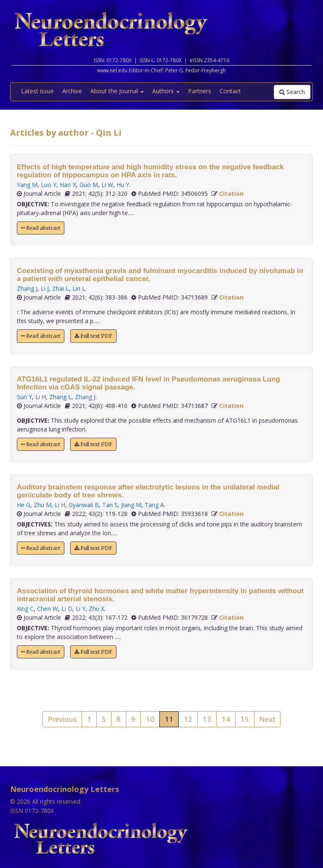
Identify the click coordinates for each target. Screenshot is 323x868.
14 (226, 719)
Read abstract (41, 228)
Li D (67, 609)
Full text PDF (93, 336)
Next (267, 719)
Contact (230, 91)
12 (188, 719)
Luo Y (49, 185)
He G (24, 505)
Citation (231, 193)
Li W (107, 185)
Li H (41, 397)
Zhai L (61, 288)
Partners (200, 91)
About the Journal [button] (117, 91)
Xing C (25, 609)
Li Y (81, 609)
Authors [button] (166, 91)
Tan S (110, 505)
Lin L (79, 288)
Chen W (48, 609)
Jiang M (131, 505)
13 (207, 719)
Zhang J (27, 288)
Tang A (154, 505)
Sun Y (24, 397)
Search (292, 92)
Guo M (89, 185)
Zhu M (42, 505)
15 (245, 719)
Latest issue (37, 91)
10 (150, 719)
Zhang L (60, 397)
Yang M (27, 185)
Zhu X (97, 609)
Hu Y (123, 185)
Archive (72, 91)
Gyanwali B (84, 505)
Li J (45, 288)
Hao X (68, 185)
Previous (62, 719)
